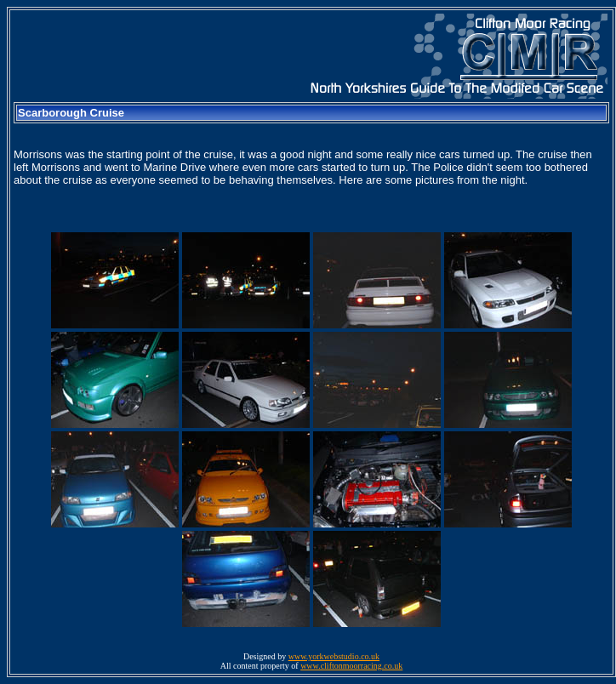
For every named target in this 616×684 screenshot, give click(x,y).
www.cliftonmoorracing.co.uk (351, 666)
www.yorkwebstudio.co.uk (334, 656)
